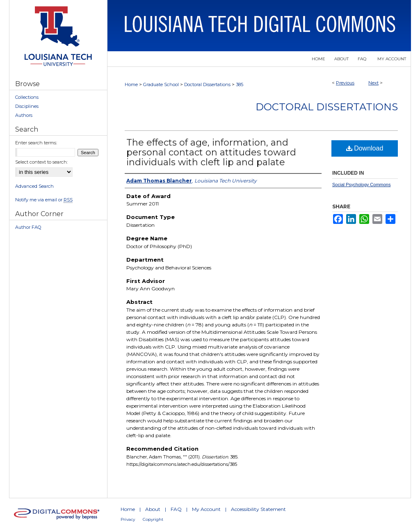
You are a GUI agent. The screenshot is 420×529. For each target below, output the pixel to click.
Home (131, 84)
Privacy (128, 519)
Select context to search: (41, 162)
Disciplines (27, 106)
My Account (206, 509)
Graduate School (161, 84)
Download (365, 148)
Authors (24, 115)
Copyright (153, 519)
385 (240, 84)
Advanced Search (34, 186)
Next (373, 83)
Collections (27, 97)
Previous (345, 83)
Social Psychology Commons (361, 185)
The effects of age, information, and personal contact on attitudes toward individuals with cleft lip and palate (211, 152)
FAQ (176, 509)
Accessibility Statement (258, 509)
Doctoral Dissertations (207, 84)
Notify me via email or (44, 200)
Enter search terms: (36, 143)
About (153, 509)
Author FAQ (28, 227)
